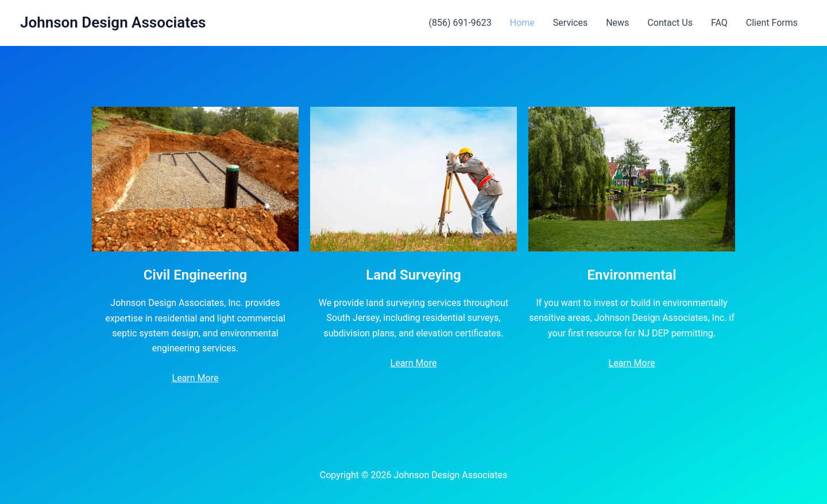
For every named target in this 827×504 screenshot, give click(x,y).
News (617, 23)
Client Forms (772, 23)
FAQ (719, 23)
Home (522, 23)
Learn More (196, 378)
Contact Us (670, 23)
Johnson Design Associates (113, 22)
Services (570, 23)
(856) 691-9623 (460, 23)
